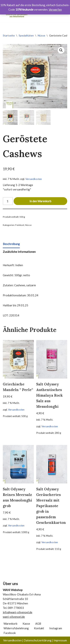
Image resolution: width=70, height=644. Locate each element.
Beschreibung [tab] (11, 244)
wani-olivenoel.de (14, 617)
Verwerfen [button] (55, 9)
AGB (38, 624)
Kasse (26, 624)
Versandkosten (34, 179)
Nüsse (41, 35)
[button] (61, 50)
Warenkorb (10, 624)
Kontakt (39, 628)
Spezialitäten (26, 35)
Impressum (60, 640)
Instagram (56, 628)
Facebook (10, 633)
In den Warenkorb (40, 201)
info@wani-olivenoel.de (18, 612)
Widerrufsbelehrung (16, 628)
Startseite (9, 35)
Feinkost (20, 225)
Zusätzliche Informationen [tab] (19, 252)
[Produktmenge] (8, 201)
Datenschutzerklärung (38, 640)
